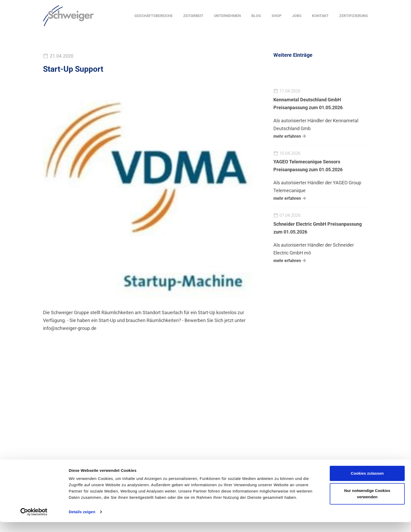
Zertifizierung (354, 16)
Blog (256, 16)
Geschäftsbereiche (154, 16)
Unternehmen (227, 16)
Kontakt (320, 16)
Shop (277, 16)
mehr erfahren (287, 136)
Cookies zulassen (367, 483)
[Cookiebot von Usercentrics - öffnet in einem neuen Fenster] (34, 522)
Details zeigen (82, 522)
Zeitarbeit (193, 16)
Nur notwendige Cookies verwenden (367, 503)
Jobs (297, 16)
